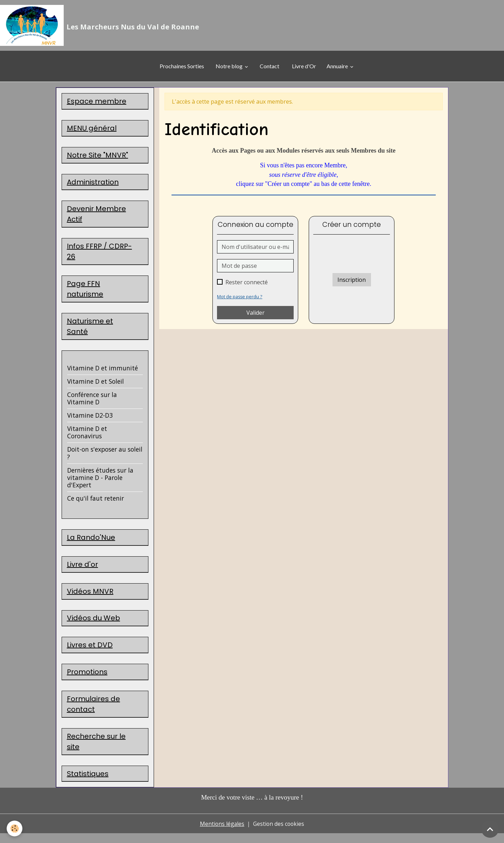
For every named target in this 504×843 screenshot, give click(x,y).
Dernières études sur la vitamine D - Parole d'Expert (100, 483)
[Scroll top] (490, 829)
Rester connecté (247, 284)
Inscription (352, 282)
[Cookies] (15, 828)
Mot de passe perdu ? (240, 299)
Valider (255, 315)
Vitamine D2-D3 (90, 421)
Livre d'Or (304, 68)
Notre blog (229, 68)
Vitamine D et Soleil (96, 387)
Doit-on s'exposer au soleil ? (105, 459)
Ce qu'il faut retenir (96, 504)
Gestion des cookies (279, 833)
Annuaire (338, 68)
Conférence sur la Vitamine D (92, 404)
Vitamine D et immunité (103, 374)
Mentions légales (222, 833)
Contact (269, 68)
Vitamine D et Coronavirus (87, 438)
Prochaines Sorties (177, 68)
